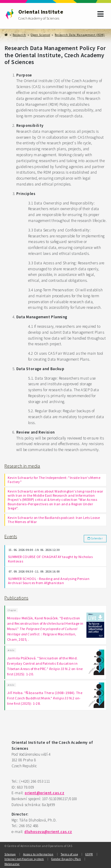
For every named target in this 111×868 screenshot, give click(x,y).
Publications (16, 598)
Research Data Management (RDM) (80, 35)
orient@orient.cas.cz (44, 793)
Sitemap (10, 854)
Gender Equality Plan (66, 859)
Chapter (12, 610)
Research (19, 35)
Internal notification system (24, 859)
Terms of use (69, 854)
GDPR (89, 854)
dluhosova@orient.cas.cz (48, 832)
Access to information (38, 854)
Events (11, 537)
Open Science (40, 35)
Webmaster (12, 864)
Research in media (22, 466)
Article (11, 650)
